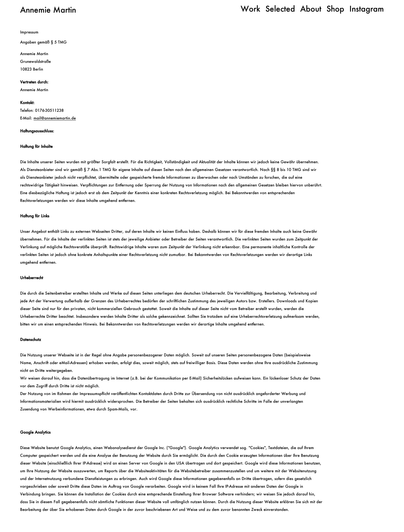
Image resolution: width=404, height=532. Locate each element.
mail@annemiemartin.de (55, 118)
